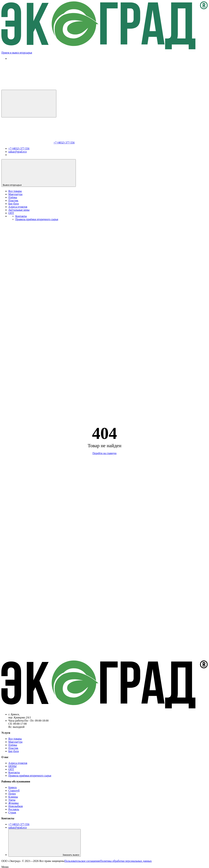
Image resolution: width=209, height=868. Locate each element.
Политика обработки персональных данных (126, 861)
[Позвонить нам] (27, 88)
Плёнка (13, 197)
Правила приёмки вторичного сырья (37, 219)
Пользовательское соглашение (82, 861)
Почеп (12, 794)
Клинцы (13, 797)
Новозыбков (16, 806)
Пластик (13, 200)
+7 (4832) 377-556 (64, 143)
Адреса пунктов (18, 207)
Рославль (14, 809)
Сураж (12, 812)
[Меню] (29, 104)
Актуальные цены (19, 210)
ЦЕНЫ (12, 766)
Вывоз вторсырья (39, 173)
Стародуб (14, 791)
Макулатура (15, 194)
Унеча (12, 800)
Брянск (13, 787)
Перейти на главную (105, 453)
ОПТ (11, 213)
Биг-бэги (14, 204)
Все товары (15, 191)
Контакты (21, 216)
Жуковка (13, 803)
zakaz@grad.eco (18, 152)
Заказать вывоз (45, 843)
